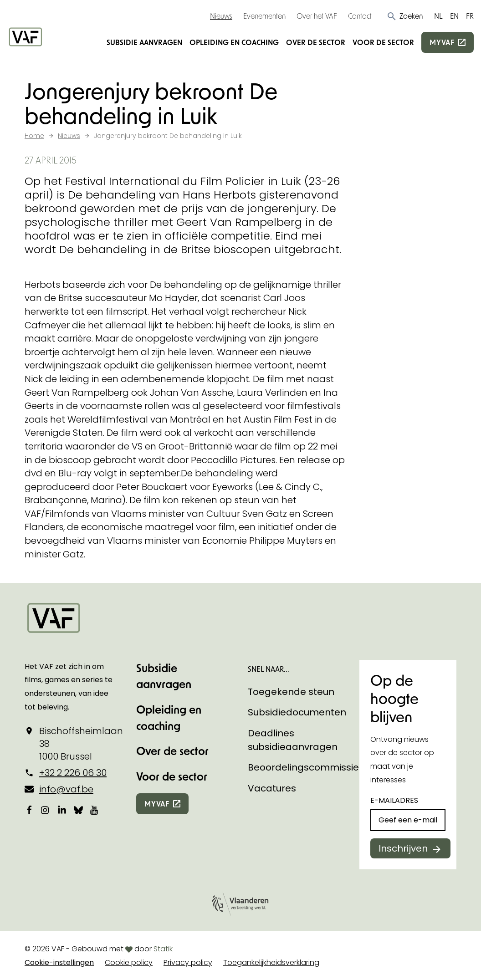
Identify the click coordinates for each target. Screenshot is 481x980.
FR (470, 16)
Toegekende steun (291, 692)
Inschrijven (403, 848)
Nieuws (221, 16)
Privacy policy (188, 962)
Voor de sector (383, 42)
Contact (360, 16)
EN (454, 16)
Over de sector (316, 42)
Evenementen (264, 16)
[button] (405, 16)
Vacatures (272, 788)
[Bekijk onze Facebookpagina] (29, 810)
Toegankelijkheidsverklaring (271, 962)
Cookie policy (129, 962)
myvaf (442, 42)
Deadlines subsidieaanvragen (293, 740)
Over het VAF (317, 16)
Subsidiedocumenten (297, 712)
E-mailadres (394, 800)
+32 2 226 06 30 (73, 773)
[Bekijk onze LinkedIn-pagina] (62, 810)
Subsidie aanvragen (144, 42)
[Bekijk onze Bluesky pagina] (78, 810)
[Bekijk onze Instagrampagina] (46, 810)
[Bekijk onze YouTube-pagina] (95, 810)
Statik (163, 949)
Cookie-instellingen (59, 962)
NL (438, 16)
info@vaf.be (66, 789)
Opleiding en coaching (234, 42)
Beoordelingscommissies (306, 767)
